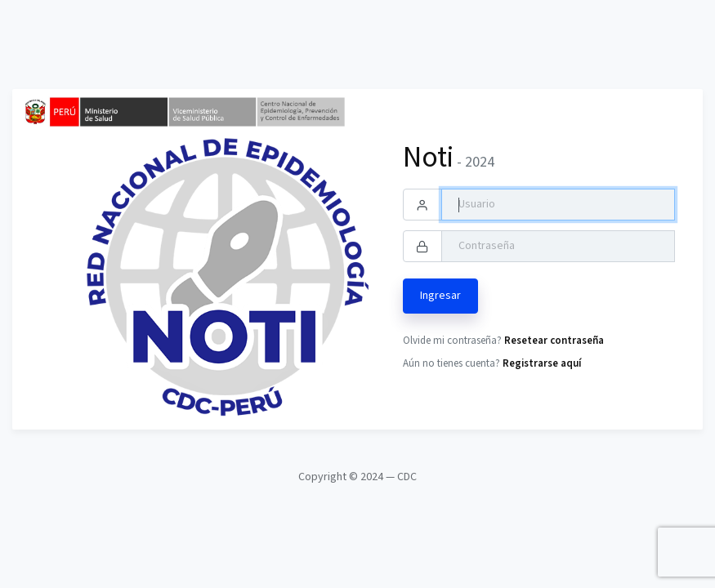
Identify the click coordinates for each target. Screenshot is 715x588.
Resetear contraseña (554, 341)
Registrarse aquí (542, 364)
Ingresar (440, 296)
